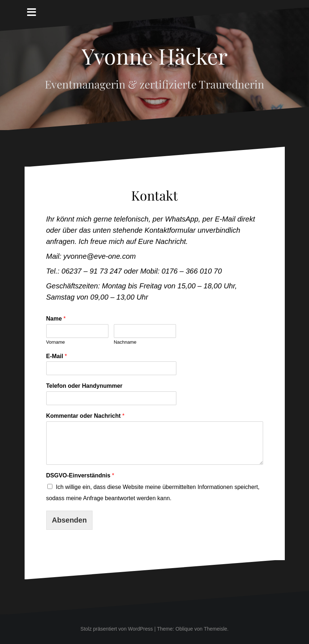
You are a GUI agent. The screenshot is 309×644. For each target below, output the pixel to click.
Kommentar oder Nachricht (85, 416)
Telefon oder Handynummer (84, 386)
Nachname (125, 342)
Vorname (56, 342)
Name (56, 319)
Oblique (184, 629)
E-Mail (57, 356)
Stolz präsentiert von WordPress (117, 629)
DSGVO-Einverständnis (80, 475)
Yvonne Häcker (155, 56)
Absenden (70, 520)
